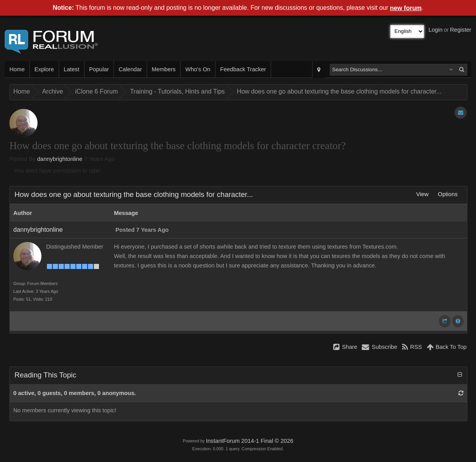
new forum (406, 8)
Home (17, 69)
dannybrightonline (60, 159)
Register (461, 30)
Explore (44, 69)
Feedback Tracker (243, 69)
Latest (72, 69)
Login (436, 30)
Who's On (198, 69)
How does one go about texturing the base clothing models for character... (339, 91)
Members (164, 69)
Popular (99, 69)
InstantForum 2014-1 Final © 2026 (249, 441)
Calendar (130, 69)
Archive (53, 91)
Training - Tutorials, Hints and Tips (177, 91)
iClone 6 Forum (96, 91)
